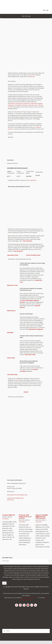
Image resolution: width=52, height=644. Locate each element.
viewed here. (31, 77)
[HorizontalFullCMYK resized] (14, 3)
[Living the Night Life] (8, 510)
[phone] (35, 605)
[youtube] (28, 605)
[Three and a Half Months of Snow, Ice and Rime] (24, 510)
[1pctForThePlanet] (14, 615)
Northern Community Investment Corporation (24, 104)
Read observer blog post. (36, 329)
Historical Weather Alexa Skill (30, 598)
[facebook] (17, 605)
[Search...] (26, 631)
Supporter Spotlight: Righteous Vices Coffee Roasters (42, 517)
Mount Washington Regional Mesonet (29, 301)
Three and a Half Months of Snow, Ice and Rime (25, 517)
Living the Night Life (9, 515)
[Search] (4, 631)
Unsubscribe (11, 498)
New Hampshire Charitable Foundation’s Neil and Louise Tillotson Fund (26, 105)
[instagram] (20, 605)
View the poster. (28, 241)
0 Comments (7, 518)
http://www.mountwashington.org (17, 495)
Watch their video (30, 355)
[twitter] (24, 605)
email (17, 380)
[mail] (32, 605)
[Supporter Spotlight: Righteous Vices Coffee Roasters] (41, 510)
